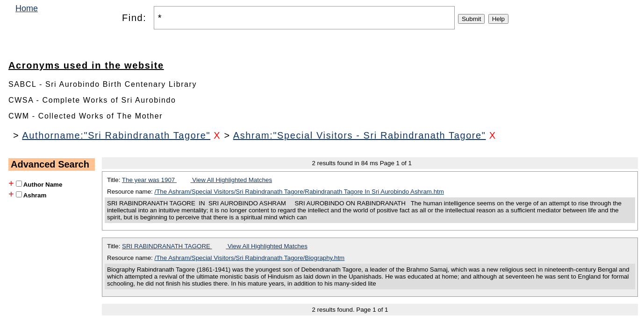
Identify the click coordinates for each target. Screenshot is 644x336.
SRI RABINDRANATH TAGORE (167, 246)
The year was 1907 (149, 180)
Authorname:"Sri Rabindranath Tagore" (116, 135)
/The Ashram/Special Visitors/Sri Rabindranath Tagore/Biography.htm (250, 258)
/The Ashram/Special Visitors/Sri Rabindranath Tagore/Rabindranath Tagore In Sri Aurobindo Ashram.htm (299, 192)
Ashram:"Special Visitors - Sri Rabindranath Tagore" (360, 135)
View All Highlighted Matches (232, 180)
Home (27, 8)
